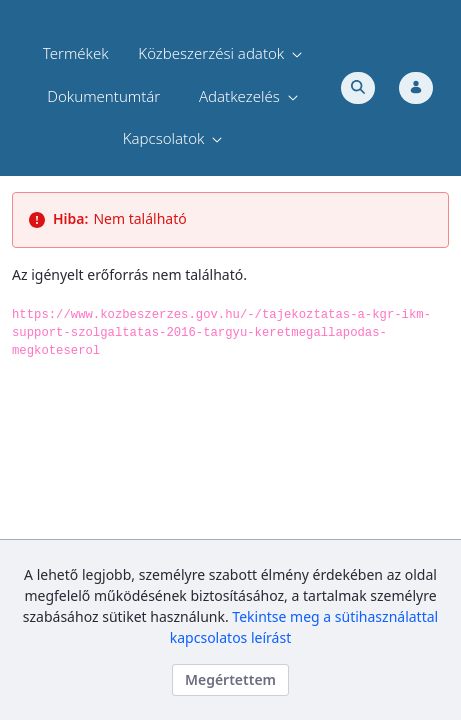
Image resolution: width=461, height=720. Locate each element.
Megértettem (230, 679)
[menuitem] (76, 53)
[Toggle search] (358, 88)
